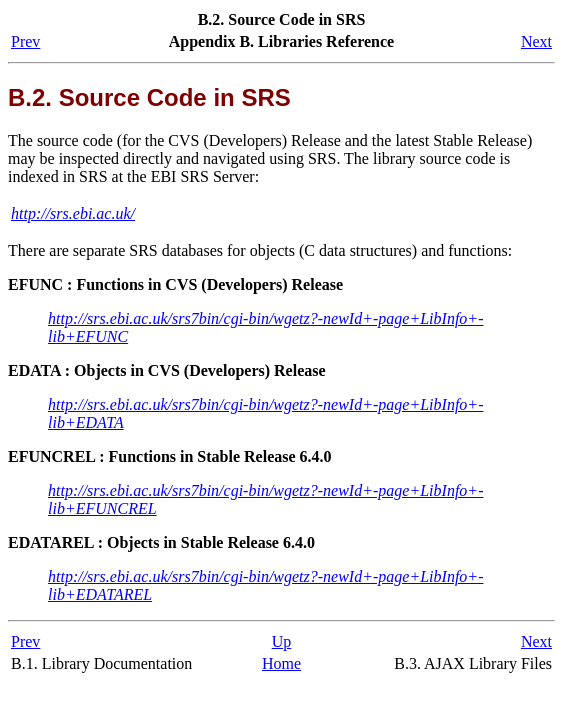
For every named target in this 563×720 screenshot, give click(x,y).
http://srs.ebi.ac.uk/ (73, 213)
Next (536, 41)
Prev (25, 41)
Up (282, 641)
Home (281, 663)
